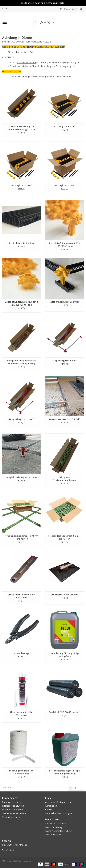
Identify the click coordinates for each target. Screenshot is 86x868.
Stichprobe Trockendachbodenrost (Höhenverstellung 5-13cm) (64, 479)
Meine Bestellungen (55, 827)
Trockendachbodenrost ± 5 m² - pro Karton (64, 537)
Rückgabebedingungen (13, 806)
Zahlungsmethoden (12, 802)
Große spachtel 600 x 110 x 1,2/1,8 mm (21, 596)
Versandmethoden (22, 42)
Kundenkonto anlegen (56, 824)
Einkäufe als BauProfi (12, 810)
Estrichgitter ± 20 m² (65, 185)
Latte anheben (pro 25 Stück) (64, 302)
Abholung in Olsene (42, 42)
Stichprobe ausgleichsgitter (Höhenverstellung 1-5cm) (21, 362)
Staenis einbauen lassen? (14, 813)
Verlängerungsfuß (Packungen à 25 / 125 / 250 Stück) (22, 303)
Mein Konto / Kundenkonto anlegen (81, 9)
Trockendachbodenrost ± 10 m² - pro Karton (22, 537)
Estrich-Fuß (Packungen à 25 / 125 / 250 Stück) (65, 245)
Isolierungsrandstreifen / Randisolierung (21, 772)
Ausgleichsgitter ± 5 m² (64, 361)
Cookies (49, 810)
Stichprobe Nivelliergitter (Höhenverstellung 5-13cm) (22, 128)
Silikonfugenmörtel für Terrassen (21, 714)
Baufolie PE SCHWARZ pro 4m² (65, 712)
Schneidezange (22, 653)
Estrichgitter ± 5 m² (65, 127)
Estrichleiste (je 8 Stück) (21, 243)
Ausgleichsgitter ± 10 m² (22, 419)
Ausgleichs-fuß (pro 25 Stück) (21, 477)
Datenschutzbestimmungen (59, 813)
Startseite (7, 42)
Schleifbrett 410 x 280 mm (65, 595)
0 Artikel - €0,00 (68, 9)
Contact (10, 850)
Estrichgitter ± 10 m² (21, 185)
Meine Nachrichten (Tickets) (59, 831)
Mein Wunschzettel (54, 835)
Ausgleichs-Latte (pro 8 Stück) (64, 419)
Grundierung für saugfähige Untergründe (65, 655)
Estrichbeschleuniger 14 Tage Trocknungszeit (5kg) (64, 772)
